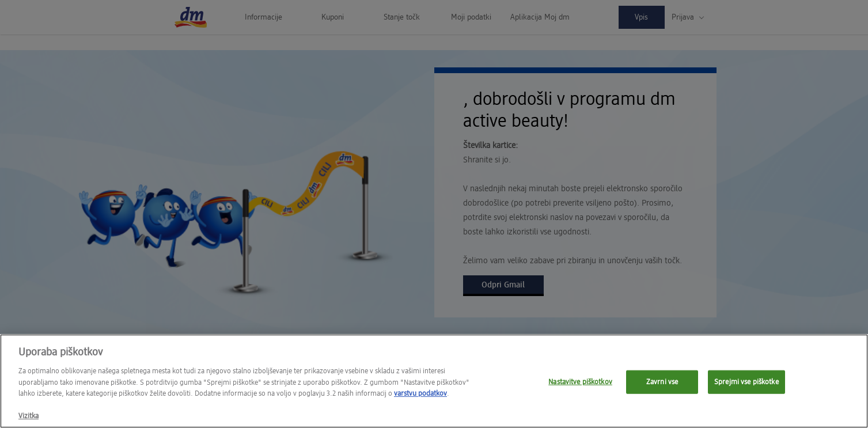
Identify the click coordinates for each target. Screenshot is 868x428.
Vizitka (29, 420)
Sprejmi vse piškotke (746, 385)
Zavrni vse (662, 385)
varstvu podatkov (420, 397)
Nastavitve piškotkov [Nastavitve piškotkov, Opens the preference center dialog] (580, 385)
